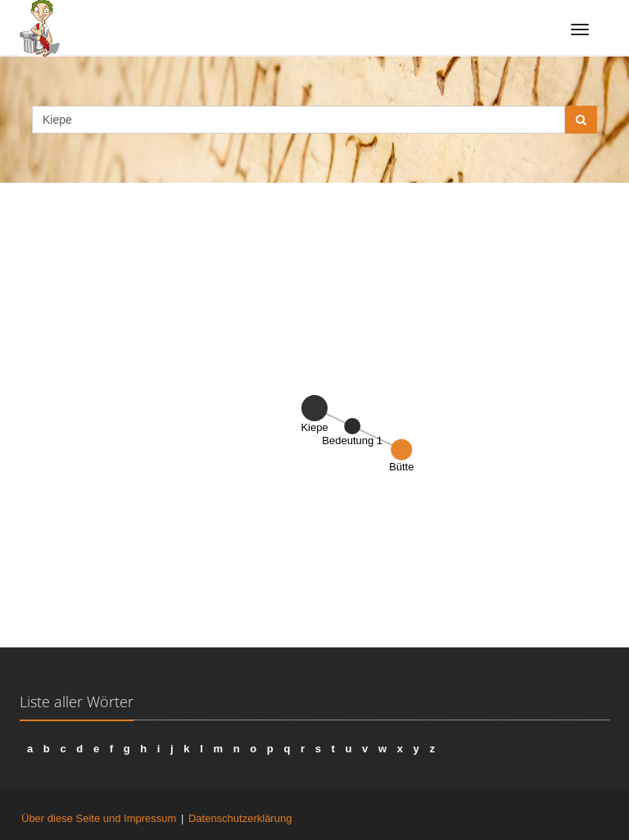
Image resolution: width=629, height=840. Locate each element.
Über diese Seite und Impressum (99, 818)
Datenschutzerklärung (240, 818)
